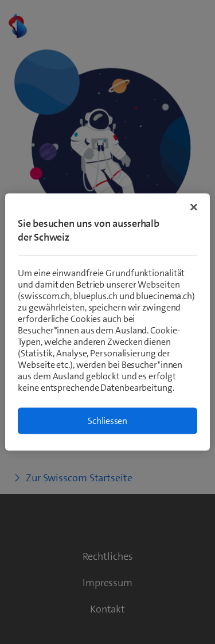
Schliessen (107, 421)
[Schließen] (194, 207)
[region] (107, 322)
